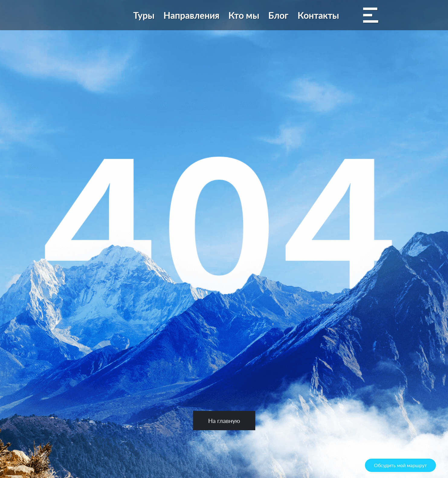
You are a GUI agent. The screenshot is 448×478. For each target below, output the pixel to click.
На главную (224, 421)
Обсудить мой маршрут (400, 465)
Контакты (318, 15)
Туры (144, 15)
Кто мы (244, 15)
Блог (278, 15)
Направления (191, 15)
